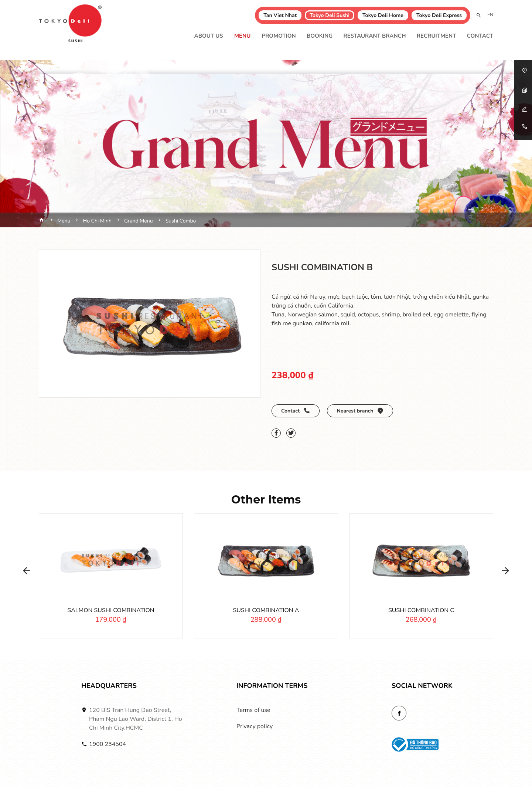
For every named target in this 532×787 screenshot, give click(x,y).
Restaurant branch (374, 36)
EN (490, 15)
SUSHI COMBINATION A (266, 610)
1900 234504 (108, 744)
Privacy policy (255, 726)
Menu (242, 36)
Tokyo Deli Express (439, 15)
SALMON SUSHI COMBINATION (111, 610)
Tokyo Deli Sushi (330, 15)
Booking (320, 36)
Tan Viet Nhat (280, 15)
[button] (24, 571)
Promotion (279, 36)
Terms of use (253, 710)
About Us (209, 36)
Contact (480, 36)
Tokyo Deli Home (383, 15)
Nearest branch (360, 411)
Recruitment (436, 36)
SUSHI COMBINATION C (421, 610)
